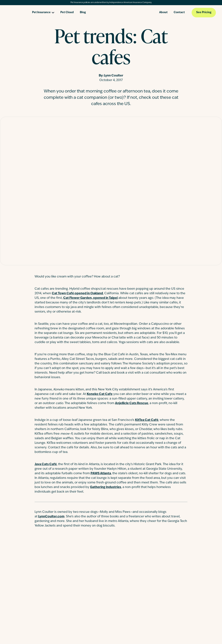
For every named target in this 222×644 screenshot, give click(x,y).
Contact (179, 12)
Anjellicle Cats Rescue (132, 403)
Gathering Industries (106, 487)
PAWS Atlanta (101, 474)
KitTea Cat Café (147, 420)
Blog (83, 12)
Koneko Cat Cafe (100, 394)
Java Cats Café (46, 464)
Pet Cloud (67, 12)
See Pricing (204, 12)
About (163, 12)
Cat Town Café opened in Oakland (77, 293)
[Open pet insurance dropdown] (43, 11)
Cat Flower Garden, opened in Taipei (90, 298)
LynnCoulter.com (51, 517)
